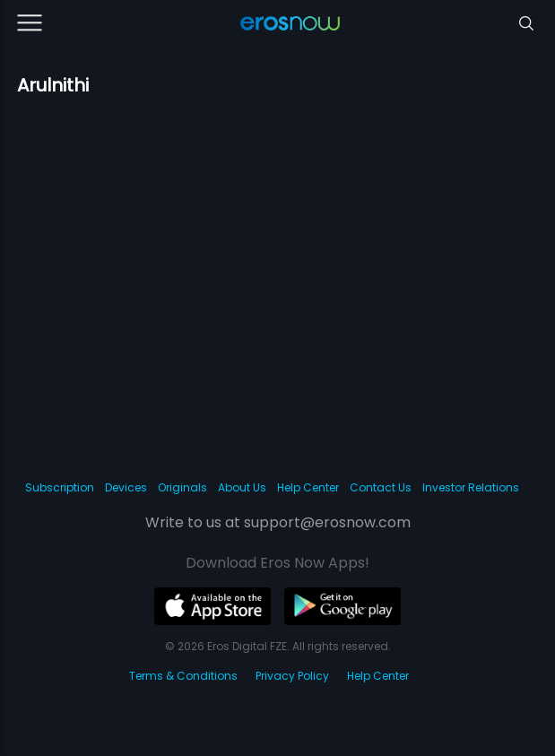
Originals (182, 487)
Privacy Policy (292, 676)
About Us (242, 487)
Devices (126, 487)
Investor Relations (471, 487)
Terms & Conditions (183, 676)
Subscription (60, 487)
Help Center (308, 487)
